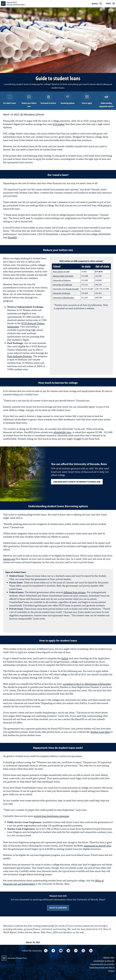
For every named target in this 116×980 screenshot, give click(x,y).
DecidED (12, 237)
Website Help (109, 958)
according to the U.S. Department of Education (87, 684)
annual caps (9, 559)
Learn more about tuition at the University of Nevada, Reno (77, 482)
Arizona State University (63, 276)
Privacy (111, 971)
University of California (62, 285)
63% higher (59, 124)
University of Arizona (62, 280)
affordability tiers (62, 432)
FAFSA (65, 658)
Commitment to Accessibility (102, 964)
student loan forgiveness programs (51, 816)
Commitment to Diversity (104, 961)
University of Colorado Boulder (66, 289)
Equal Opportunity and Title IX (102, 968)
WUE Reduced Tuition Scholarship (26, 325)
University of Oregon (62, 293)
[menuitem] (97, 4)
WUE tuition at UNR (61, 272)
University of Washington (63, 298)
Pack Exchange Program (19, 356)
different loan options (75, 592)
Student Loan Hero (100, 732)
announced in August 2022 (98, 846)
